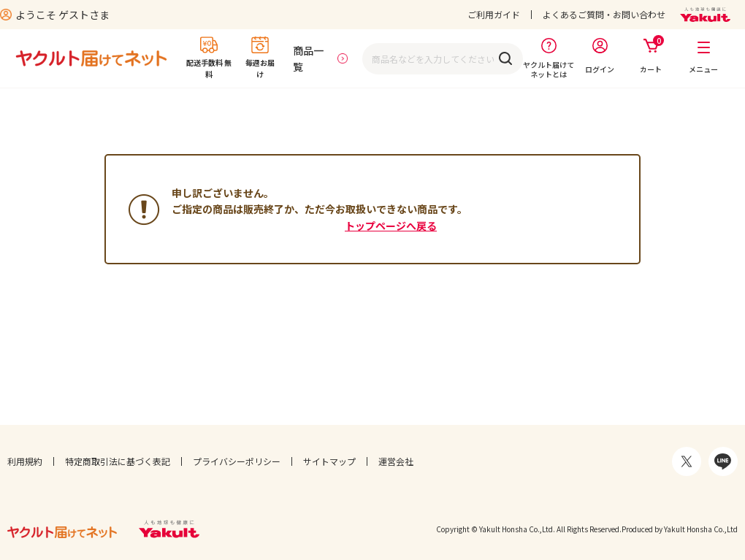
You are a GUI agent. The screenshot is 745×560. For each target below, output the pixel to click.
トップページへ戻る (391, 226)
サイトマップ (329, 461)
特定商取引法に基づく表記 (118, 461)
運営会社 (396, 461)
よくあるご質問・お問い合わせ (604, 14)
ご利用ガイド (494, 14)
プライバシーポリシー (237, 461)
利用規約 (25, 461)
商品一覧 (308, 58)
